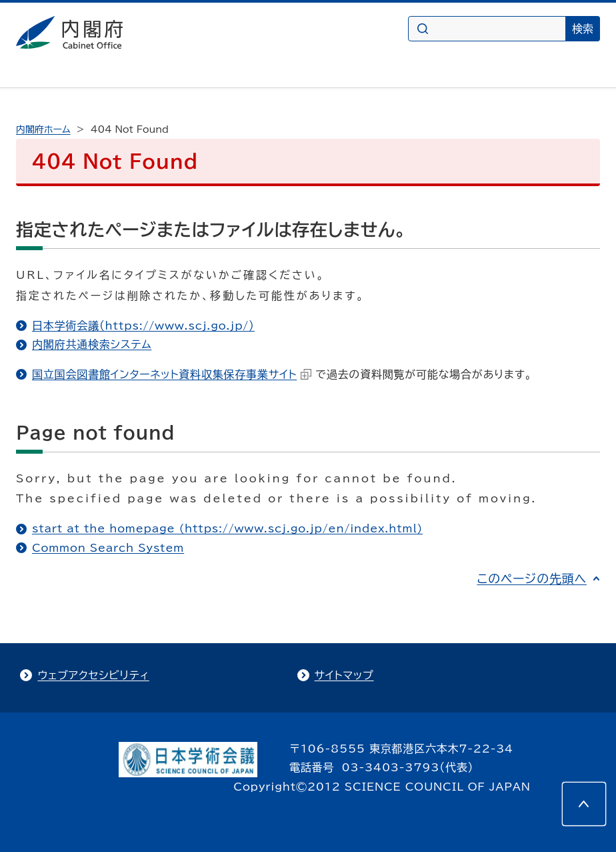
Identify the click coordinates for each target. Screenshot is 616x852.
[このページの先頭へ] (584, 804)
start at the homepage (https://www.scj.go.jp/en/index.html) (227, 528)
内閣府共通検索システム (92, 344)
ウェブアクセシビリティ (93, 675)
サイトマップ (344, 675)
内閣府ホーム (43, 129)
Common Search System (108, 548)
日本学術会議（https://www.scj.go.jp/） (143, 326)
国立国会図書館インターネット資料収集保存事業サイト (172, 374)
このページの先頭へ (532, 578)
